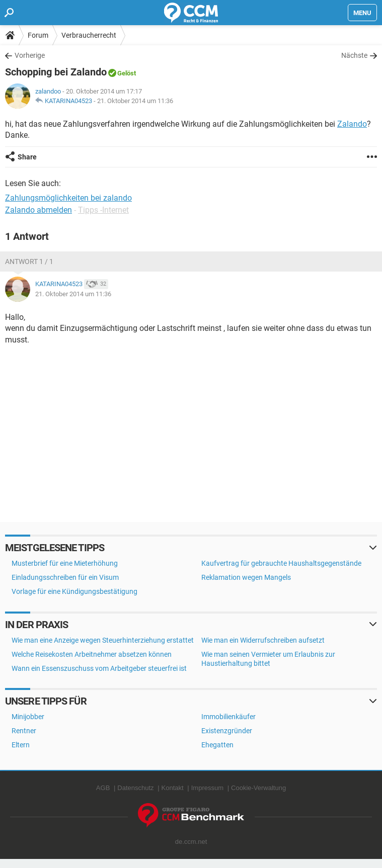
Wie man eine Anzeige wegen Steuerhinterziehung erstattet (103, 640)
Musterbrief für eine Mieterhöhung (65, 563)
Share (27, 157)
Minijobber (28, 717)
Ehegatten (217, 745)
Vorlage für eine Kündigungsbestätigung (74, 591)
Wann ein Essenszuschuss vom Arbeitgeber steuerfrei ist (99, 668)
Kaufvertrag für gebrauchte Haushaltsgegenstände (281, 563)
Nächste (354, 55)
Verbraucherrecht (89, 35)
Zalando (352, 124)
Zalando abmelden (39, 210)
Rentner (24, 731)
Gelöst (127, 73)
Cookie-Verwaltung (258, 788)
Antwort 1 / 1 (29, 262)
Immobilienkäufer (228, 717)
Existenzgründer (227, 731)
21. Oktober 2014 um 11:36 (135, 101)
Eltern (21, 745)
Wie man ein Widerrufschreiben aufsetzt (263, 640)
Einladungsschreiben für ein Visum (65, 577)
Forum (38, 35)
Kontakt (173, 788)
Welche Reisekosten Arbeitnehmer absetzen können (92, 654)
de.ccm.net (191, 842)
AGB (103, 788)
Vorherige (30, 55)
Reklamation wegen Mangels (246, 577)
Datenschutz (135, 788)
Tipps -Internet (103, 210)
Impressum (207, 788)
